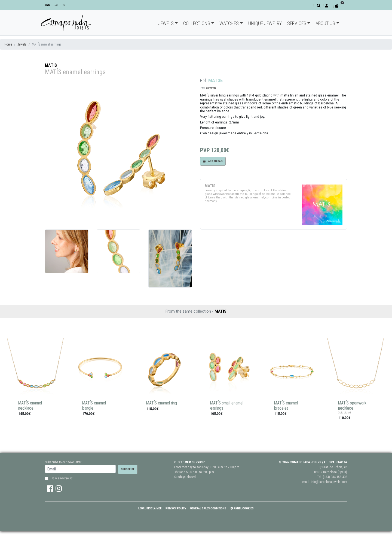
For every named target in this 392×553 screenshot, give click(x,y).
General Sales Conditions (208, 508)
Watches (229, 23)
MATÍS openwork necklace (352, 406)
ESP (64, 5)
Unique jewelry (265, 23)
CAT (56, 5)
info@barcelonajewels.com (329, 482)
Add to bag (213, 161)
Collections (197, 23)
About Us (325, 23)
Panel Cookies (242, 508)
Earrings (211, 88)
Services (297, 23)
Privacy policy (176, 508)
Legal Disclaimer (150, 508)
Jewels (166, 23)
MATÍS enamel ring (162, 403)
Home (8, 44)
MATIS (51, 65)
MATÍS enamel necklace (30, 406)
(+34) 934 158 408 (335, 477)
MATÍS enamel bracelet (286, 406)
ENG (48, 5)
